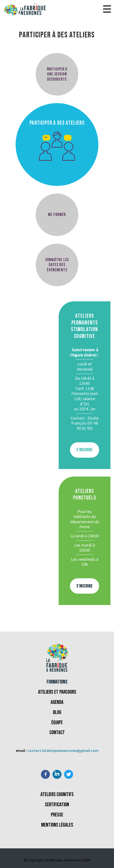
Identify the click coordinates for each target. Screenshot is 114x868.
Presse (57, 815)
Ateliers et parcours (57, 692)
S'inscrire (85, 450)
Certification (57, 805)
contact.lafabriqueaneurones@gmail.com (63, 750)
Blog (57, 712)
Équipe (57, 723)
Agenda (57, 702)
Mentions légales (57, 825)
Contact (57, 733)
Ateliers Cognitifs (57, 795)
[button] (107, 9)
